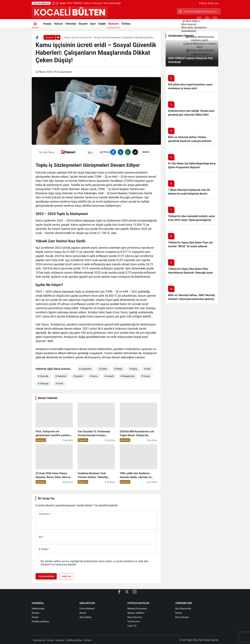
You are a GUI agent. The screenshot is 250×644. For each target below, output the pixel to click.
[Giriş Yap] (215, 19)
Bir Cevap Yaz (46, 498)
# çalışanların (85, 368)
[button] (207, 19)
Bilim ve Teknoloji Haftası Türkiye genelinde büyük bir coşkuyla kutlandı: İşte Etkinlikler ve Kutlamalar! (190, 141)
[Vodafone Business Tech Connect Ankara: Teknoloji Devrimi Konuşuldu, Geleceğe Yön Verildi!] (96, 463)
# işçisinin (78, 375)
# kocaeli (109, 375)
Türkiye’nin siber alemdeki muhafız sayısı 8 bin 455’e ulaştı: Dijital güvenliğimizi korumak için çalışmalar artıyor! (192, 220)
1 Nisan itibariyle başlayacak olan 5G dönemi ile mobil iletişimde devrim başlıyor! (189, 194)
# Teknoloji (43, 383)
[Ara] (199, 19)
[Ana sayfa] (35, 24)
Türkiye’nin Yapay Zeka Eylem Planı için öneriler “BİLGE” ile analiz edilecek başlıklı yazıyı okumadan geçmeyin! (190, 246)
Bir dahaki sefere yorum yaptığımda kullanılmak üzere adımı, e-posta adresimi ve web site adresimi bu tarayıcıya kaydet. (94, 562)
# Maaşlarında (127, 375)
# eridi (147, 368)
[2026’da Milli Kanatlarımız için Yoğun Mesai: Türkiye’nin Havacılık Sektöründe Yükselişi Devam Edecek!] (138, 421)
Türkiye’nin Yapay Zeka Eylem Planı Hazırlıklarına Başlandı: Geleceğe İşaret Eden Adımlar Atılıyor (190, 273)
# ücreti (59, 383)
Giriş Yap (66, 576)
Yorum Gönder (46, 576)
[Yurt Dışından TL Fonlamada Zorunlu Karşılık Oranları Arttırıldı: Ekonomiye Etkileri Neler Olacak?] (96, 421)
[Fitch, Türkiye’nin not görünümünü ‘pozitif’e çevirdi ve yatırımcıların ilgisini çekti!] (54, 421)
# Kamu (94, 375)
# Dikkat (118, 368)
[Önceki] (53, 3)
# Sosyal (146, 375)
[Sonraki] (57, 3)
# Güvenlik (43, 375)
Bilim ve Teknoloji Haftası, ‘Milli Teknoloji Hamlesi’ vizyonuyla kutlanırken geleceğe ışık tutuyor (192, 299)
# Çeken (103, 368)
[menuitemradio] (200, 38)
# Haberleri (61, 375)
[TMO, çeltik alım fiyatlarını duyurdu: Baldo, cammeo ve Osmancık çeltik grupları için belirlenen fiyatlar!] (138, 463)
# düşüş (133, 368)
